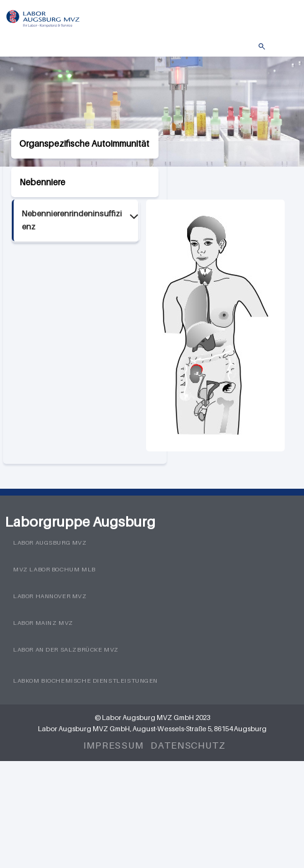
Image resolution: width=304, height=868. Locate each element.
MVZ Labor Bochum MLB (54, 569)
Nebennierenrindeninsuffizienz (72, 220)
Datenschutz (188, 745)
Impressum (113, 745)
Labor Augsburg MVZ (50, 542)
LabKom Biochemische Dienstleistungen (85, 681)
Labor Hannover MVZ (50, 596)
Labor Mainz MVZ (43, 623)
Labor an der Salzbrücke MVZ (66, 649)
